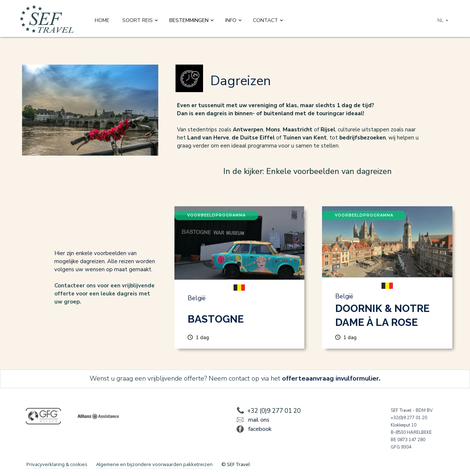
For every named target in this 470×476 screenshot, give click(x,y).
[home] (47, 20)
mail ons (259, 420)
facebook (260, 429)
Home (102, 20)
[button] (140, 21)
